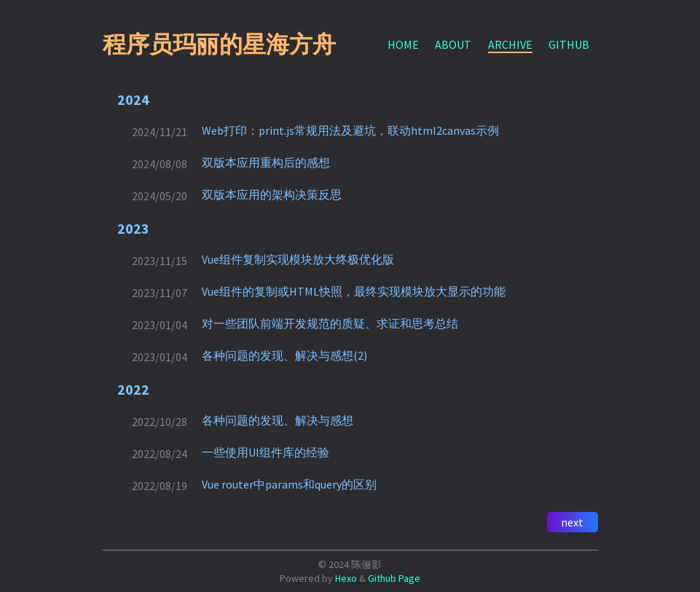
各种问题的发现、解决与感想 (278, 420)
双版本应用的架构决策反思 (272, 194)
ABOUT (453, 44)
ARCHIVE (510, 44)
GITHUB (569, 44)
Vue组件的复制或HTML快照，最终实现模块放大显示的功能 (354, 291)
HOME (403, 44)
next (572, 522)
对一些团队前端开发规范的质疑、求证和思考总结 (330, 323)
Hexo (346, 578)
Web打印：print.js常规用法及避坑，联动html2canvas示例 (350, 130)
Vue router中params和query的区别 (289, 484)
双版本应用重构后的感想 (266, 162)
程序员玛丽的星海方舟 (219, 44)
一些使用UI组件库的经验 (266, 452)
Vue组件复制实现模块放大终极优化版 (298, 259)
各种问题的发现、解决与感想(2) (284, 355)
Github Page (394, 578)
